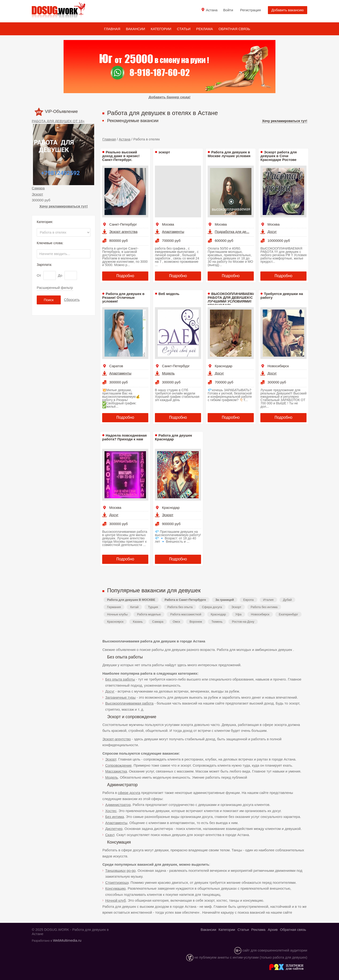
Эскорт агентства (123, 232)
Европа (248, 600)
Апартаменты (173, 232)
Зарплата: (44, 265)
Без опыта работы (120, 679)
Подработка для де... (232, 232)
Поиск (49, 300)
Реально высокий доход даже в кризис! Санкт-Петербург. (121, 156)
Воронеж (196, 622)
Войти (228, 10)
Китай (134, 607)
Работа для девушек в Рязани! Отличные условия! (123, 297)
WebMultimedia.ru (67, 940)
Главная (112, 29)
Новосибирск (278, 366)
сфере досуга (129, 793)
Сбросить (72, 300)
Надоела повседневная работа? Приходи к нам (124, 437)
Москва (168, 224)
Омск (176, 622)
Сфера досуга (212, 607)
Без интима (115, 817)
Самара (38, 188)
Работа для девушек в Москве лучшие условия (229, 154)
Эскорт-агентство (117, 739)
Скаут (110, 835)
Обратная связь (234, 29)
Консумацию (115, 888)
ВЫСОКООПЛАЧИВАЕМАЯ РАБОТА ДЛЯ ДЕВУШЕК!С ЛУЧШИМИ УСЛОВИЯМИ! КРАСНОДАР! (233, 299)
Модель (168, 373)
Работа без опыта (180, 607)
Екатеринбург (288, 614)
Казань (138, 622)
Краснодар (224, 366)
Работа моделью (149, 614)
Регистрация (250, 10)
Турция (153, 607)
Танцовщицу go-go (120, 870)
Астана (125, 139)
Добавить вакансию (288, 10)
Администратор (118, 805)
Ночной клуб (116, 900)
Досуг (272, 232)
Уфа (238, 614)
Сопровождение (118, 765)
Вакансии (135, 29)
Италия (268, 600)
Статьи (184, 29)
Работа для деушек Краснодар (173, 437)
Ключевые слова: (50, 243)
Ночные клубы (117, 614)
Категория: (45, 222)
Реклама (204, 29)
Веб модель (169, 294)
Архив (273, 930)
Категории (161, 29)
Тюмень (217, 622)
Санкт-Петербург (123, 224)
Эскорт (37, 194)
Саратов (116, 366)
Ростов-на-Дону (243, 622)
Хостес (111, 811)
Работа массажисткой (186, 614)
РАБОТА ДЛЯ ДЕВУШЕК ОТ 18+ (58, 121)
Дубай (287, 600)
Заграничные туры (120, 697)
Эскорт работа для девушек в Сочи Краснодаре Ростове (278, 156)
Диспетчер (114, 829)
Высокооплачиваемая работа (129, 703)
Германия (114, 607)
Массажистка (116, 771)
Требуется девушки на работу (282, 296)
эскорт (164, 152)
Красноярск (115, 622)
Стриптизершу (117, 882)
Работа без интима (264, 607)
